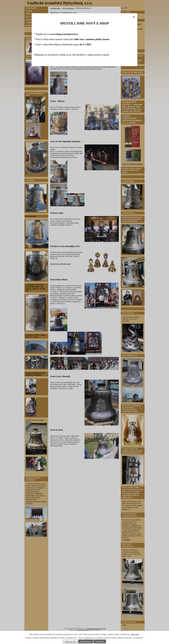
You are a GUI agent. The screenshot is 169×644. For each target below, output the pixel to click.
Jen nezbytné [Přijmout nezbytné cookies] (86, 641)
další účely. (135, 634)
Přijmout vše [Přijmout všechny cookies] (70, 641)
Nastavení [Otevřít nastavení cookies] (100, 641)
